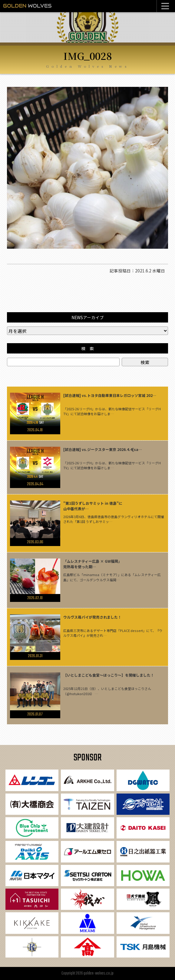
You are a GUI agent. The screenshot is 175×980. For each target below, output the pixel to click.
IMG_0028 (88, 56)
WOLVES (27, 6)
